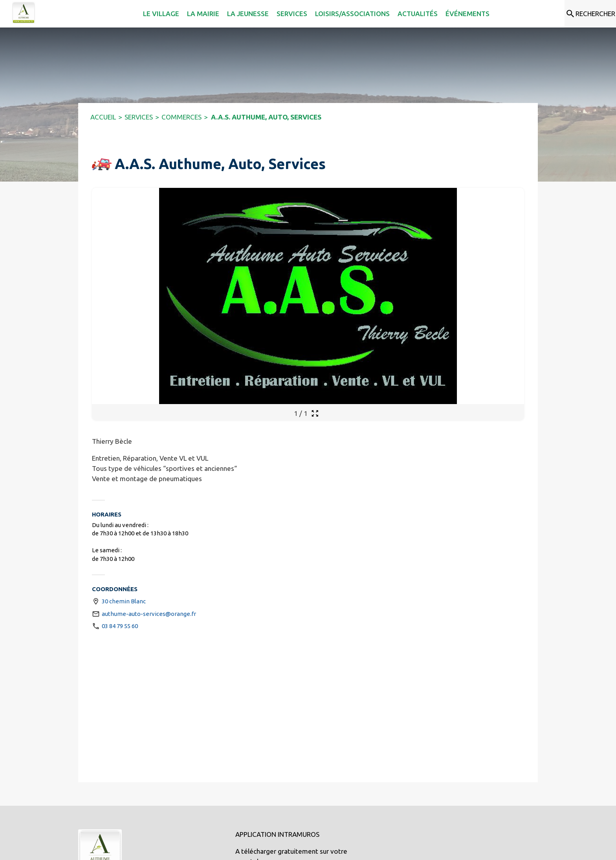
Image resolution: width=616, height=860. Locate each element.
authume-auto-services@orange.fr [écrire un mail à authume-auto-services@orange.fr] (149, 614)
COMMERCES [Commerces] (181, 117)
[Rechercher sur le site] (590, 14)
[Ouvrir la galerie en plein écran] (315, 413)
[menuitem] (131, 14)
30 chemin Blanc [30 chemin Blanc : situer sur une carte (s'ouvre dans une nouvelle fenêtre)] (124, 601)
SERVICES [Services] (139, 117)
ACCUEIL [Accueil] (103, 117)
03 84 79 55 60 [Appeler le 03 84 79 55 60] (120, 626)
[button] (102, 164)
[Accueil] (24, 13)
